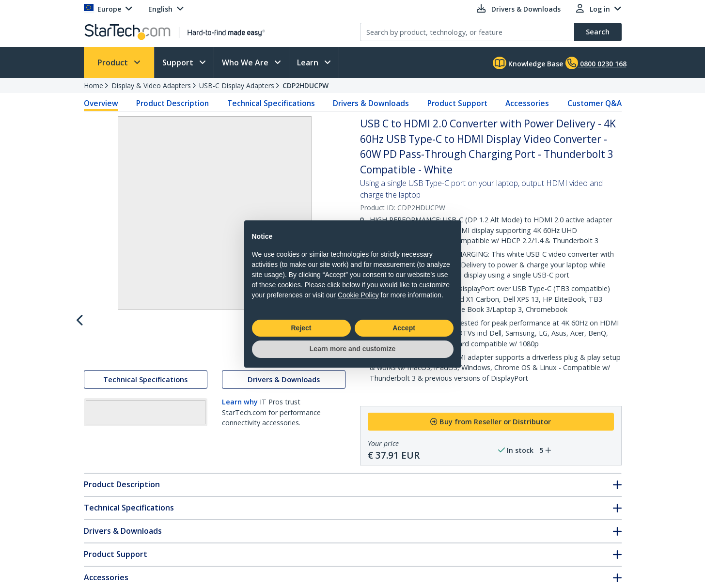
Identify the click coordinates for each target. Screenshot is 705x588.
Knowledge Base (528, 63)
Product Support (457, 103)
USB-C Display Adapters (237, 85)
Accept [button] (404, 328)
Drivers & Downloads (371, 103)
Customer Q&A (595, 103)
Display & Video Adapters (151, 85)
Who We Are (246, 62)
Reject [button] (301, 328)
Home (94, 85)
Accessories (527, 103)
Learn (309, 62)
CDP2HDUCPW (305, 85)
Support (179, 62)
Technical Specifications (271, 103)
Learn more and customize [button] (352, 349)
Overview (101, 103)
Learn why (240, 487)
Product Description (172, 103)
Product (114, 62)
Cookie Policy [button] (358, 295)
